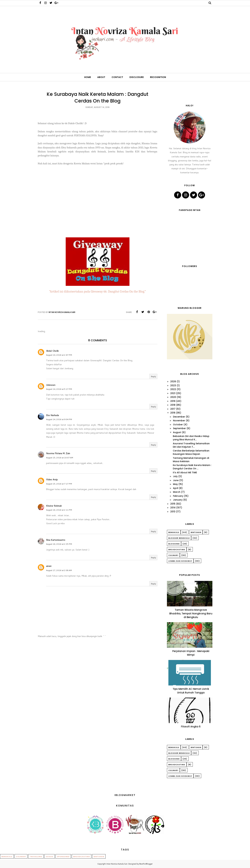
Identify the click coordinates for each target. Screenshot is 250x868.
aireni (49, 566)
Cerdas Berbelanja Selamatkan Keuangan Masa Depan (191, 452)
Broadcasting (177, 549)
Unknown (51, 385)
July (175, 476)
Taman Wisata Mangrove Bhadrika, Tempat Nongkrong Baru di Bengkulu (191, 613)
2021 (173, 393)
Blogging (174, 544)
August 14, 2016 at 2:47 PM (59, 355)
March (177, 492)
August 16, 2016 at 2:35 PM (59, 544)
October (178, 425)
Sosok (50, 857)
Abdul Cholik (52, 351)
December (179, 417)
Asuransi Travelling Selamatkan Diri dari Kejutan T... (191, 445)
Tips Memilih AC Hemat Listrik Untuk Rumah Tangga (191, 691)
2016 (173, 413)
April (176, 488)
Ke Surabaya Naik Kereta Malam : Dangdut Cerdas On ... (192, 467)
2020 (173, 397)
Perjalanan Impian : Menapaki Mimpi (191, 653)
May (175, 484)
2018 (173, 405)
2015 (173, 504)
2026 (173, 381)
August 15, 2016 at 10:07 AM (60, 458)
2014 (173, 508)
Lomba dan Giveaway (180, 561)
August (177, 432)
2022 (173, 389)
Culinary (173, 555)
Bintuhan (196, 532)
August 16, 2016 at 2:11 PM (59, 510)
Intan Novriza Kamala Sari (117, 864)
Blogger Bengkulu (179, 538)
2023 (173, 385)
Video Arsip (52, 480)
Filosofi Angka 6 (191, 727)
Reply (153, 376)
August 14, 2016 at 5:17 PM (59, 389)
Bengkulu (174, 532)
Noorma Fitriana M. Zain (58, 453)
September (179, 428)
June (176, 480)
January (178, 500)
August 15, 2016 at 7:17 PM (59, 484)
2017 (173, 409)
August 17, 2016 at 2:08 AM (59, 570)
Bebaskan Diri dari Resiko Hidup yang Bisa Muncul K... (191, 438)
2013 (173, 512)
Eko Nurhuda (52, 415)
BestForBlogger (146, 864)
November (179, 421)
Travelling (36, 857)
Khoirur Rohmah (54, 506)
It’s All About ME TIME (185, 472)
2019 (173, 401)
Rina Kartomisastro (56, 540)
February (178, 496)
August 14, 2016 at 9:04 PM (59, 419)
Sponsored (63, 857)
